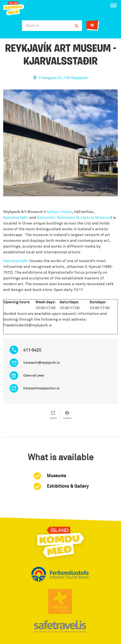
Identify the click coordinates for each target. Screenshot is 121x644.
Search (33, 26)
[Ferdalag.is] (14, 8)
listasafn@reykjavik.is (41, 363)
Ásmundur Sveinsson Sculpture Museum (74, 218)
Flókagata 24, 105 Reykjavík (63, 78)
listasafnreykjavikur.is (41, 388)
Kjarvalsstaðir (16, 218)
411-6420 (32, 350)
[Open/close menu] (114, 5)
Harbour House (58, 212)
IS (92, 26)
